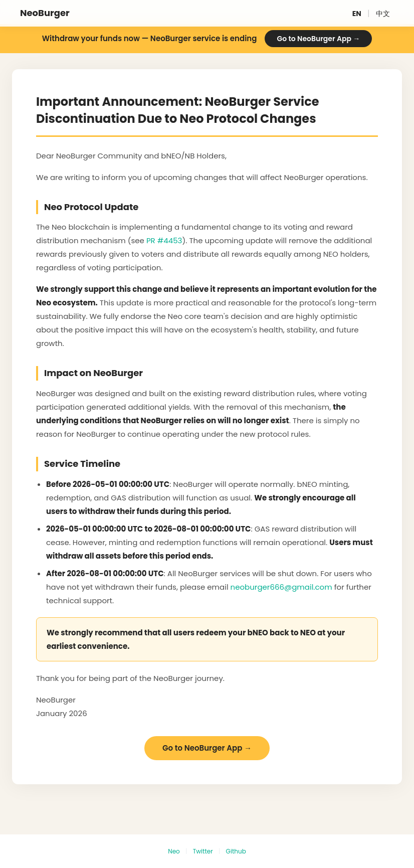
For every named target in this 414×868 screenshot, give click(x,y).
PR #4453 (164, 240)
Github (236, 851)
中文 (383, 14)
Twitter (203, 851)
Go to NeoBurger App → (318, 39)
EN (357, 14)
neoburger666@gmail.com (281, 587)
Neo (174, 851)
